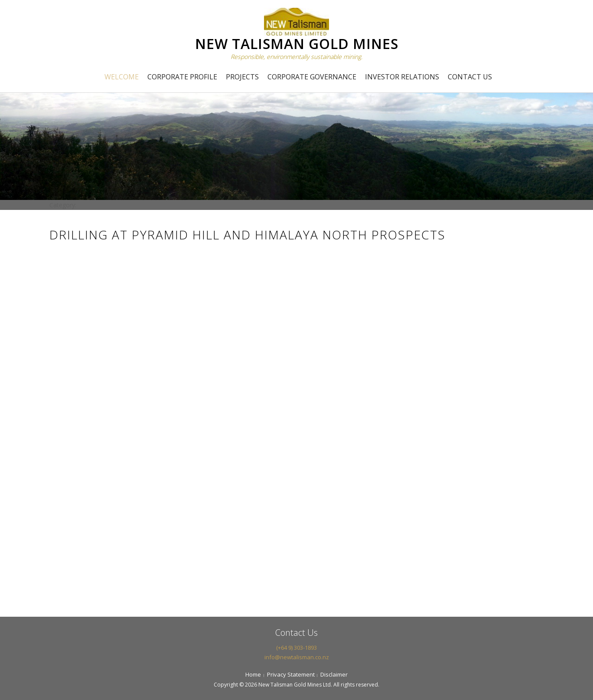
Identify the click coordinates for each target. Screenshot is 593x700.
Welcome (122, 77)
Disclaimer (334, 674)
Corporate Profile (182, 77)
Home (253, 674)
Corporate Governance (312, 77)
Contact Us (470, 77)
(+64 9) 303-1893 (296, 648)
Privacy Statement (291, 674)
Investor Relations (402, 77)
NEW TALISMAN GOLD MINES (297, 44)
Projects (242, 77)
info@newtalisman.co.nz (297, 657)
